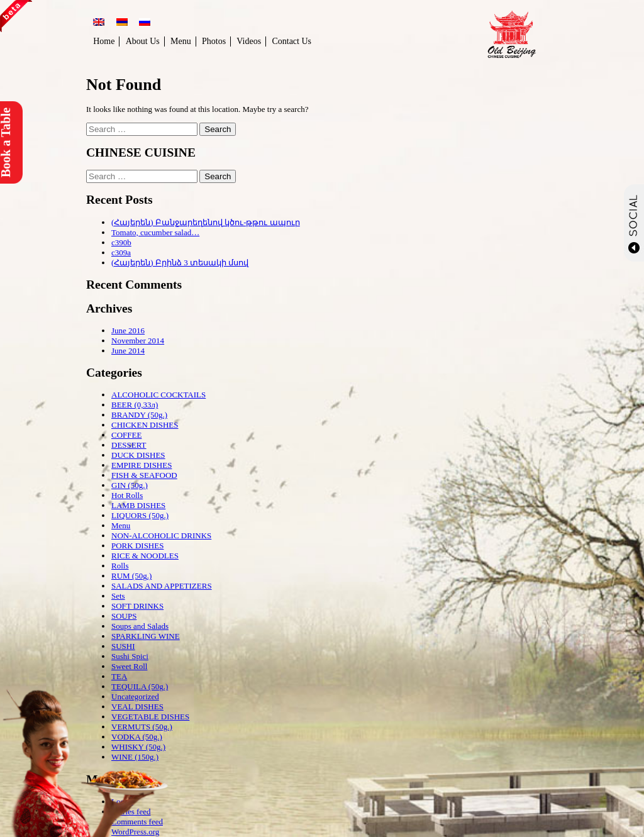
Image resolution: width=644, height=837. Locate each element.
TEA (119, 676)
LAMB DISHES (138, 505)
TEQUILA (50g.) (140, 686)
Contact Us (291, 41)
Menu (181, 41)
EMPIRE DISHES (142, 465)
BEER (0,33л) (135, 405)
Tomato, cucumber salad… (155, 232)
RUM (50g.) (131, 576)
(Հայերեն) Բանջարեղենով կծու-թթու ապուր (206, 222)
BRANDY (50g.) (139, 415)
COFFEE (126, 435)
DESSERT (129, 445)
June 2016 (128, 330)
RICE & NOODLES (145, 556)
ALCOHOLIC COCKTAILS (158, 395)
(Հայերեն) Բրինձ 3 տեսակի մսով (180, 263)
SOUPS (124, 616)
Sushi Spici (130, 656)
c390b (121, 242)
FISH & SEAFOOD (144, 475)
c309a (121, 252)
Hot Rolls (127, 495)
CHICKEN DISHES (145, 425)
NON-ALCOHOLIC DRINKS (161, 535)
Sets (118, 596)
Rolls (120, 566)
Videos (249, 41)
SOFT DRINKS (137, 606)
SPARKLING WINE (146, 636)
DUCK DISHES (138, 455)
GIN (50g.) (130, 485)
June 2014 (128, 351)
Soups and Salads (140, 626)
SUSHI (123, 646)
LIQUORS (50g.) (140, 515)
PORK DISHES (137, 546)
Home (104, 41)
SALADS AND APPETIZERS (162, 586)
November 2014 (138, 341)
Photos (214, 41)
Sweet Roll (129, 666)
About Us (143, 41)
